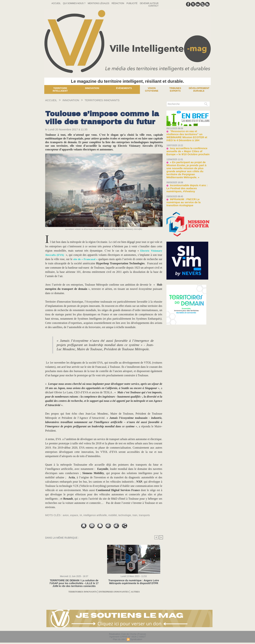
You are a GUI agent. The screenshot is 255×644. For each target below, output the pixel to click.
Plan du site (119, 639)
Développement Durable (199, 89)
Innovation (92, 88)
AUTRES (142, 592)
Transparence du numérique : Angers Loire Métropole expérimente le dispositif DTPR (134, 582)
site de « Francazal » (85, 259)
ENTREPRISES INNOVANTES (116, 592)
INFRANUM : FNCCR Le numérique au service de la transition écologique (187, 189)
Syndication (136, 639)
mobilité (116, 515)
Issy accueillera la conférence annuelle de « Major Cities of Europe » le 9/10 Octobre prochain (187, 147)
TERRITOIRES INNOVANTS (109, 100)
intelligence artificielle (97, 515)
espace (75, 515)
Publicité (132, 3)
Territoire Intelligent (60, 89)
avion (66, 515)
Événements (124, 88)
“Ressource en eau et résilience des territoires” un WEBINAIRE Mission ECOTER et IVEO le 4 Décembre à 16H (188, 134)
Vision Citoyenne (152, 89)
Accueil (56, 3)
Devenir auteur (149, 3)
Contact (153, 6)
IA (82, 515)
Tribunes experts (175, 89)
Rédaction (118, 3)
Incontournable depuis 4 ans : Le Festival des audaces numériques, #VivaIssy (186, 178)
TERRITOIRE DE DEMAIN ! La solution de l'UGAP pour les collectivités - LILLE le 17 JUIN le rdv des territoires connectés (74, 583)
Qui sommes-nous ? (75, 3)
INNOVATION (74, 100)
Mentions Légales (99, 3)
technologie (129, 515)
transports (149, 515)
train (139, 515)
